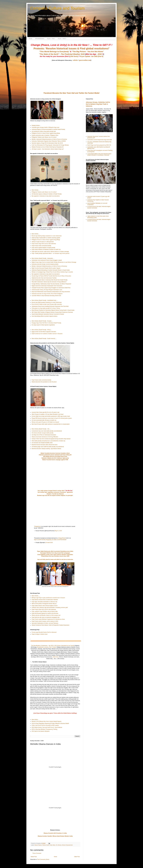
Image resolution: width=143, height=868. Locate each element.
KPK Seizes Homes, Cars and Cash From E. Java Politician (47, 727)
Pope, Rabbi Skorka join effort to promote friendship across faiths (55, 551)
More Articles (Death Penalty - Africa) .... (42, 330)
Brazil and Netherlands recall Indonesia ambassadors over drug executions (51, 292)
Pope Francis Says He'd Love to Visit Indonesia (44, 244)
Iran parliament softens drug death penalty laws (44, 131)
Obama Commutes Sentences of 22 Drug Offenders (45, 437)
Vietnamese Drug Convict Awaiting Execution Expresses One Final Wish (50, 306)
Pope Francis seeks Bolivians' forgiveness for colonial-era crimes (48, 619)
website (75, 60)
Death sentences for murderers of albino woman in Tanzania (47, 334)
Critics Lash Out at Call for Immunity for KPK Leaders (45, 725)
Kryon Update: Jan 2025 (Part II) (92, 56)
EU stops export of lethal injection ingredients (43, 325)
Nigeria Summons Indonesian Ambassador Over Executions (47, 286)
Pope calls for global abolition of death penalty (43, 248)
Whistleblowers (40, 39)
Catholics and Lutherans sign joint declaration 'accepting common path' (50, 608)
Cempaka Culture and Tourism (57, 8)
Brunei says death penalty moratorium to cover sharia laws (47, 236)
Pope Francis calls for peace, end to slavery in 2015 (45, 621)
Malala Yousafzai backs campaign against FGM (55, 460)
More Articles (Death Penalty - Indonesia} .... (43, 258)
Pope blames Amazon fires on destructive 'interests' (45, 600)
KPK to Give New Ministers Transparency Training (44, 729)
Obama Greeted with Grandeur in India (55, 833)
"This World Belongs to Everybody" (54, 52)
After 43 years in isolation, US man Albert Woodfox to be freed (48, 414)
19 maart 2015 (49, 542)
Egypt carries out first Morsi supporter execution (44, 332)
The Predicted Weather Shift (73, 54)
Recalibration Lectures (43, 647)
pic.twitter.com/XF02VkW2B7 (59, 540)
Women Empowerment (67, 845)
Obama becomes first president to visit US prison (44, 382)
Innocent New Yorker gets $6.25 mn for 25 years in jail (45, 412)
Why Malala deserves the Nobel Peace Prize (55, 456)
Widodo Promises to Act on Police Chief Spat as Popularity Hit (48, 147)
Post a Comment (37, 853)
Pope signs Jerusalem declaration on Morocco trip (44, 602)
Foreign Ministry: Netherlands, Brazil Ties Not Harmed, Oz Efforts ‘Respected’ (51, 284)
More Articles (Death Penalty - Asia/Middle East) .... (45, 300)
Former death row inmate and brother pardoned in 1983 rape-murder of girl (51, 416)
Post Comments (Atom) (43, 859)
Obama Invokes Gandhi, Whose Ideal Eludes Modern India (55, 836)
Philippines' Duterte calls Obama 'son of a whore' (44, 137)
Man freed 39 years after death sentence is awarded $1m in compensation (51, 424)
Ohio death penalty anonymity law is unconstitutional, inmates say (48, 441)
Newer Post (34, 857)
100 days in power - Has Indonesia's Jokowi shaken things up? (48, 149)
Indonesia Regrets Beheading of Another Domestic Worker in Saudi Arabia (51, 270)
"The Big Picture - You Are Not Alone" (88, 52)
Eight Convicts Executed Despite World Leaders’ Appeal (46, 268)
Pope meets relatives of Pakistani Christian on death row (46, 249)
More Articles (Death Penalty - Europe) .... (42, 321)
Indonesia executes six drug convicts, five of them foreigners (47, 294)
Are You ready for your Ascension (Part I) (55, 56)
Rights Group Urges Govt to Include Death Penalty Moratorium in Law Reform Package (54, 262)
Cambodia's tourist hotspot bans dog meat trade (100, 140)
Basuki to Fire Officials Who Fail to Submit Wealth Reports (47, 721)
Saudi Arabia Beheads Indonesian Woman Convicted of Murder (48, 314)
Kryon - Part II (62, 39)
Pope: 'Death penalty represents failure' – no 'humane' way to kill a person (51, 253)
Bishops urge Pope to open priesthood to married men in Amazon (48, 598)
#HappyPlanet (62, 538)
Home (30, 39)
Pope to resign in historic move (40, 634)
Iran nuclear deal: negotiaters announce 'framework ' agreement (55, 492)
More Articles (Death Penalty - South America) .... (44, 339)
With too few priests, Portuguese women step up (44, 604)
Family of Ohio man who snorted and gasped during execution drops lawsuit (51, 439)
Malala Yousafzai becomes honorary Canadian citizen (55, 453)
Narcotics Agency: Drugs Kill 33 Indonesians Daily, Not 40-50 (47, 143)
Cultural (44, 845)
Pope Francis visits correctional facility (41, 246)
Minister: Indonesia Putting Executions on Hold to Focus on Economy (49, 139)
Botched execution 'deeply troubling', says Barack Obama (46, 449)
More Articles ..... (36, 596)
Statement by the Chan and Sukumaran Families (44, 278)
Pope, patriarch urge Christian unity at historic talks (45, 611)
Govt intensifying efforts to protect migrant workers (44, 316)
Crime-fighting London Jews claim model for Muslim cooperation (55, 555)
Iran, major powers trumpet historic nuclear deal (51, 491)
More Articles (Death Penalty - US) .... (41, 429)
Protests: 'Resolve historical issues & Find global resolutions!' (71, 48)
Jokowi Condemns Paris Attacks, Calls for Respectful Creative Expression (50, 625)
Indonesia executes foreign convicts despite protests (45, 264)
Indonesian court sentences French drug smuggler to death (47, 260)
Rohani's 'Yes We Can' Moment (55, 494)
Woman (60, 845)
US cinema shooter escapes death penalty (42, 433)
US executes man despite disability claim (42, 443)
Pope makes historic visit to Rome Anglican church (45, 606)
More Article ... (35, 720)
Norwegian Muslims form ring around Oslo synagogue (55, 553)
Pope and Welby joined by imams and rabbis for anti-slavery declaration (55, 559)
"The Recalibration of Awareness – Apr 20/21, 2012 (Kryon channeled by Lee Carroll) (52, 646)
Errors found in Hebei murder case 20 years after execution (47, 304)
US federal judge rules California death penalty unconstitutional (48, 447)
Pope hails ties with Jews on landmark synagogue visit (46, 617)
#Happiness (37, 526)
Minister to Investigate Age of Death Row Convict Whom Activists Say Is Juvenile (52, 272)
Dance (48, 845)
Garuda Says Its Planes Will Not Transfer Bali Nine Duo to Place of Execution (51, 276)
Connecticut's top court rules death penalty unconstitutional (47, 431)
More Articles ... (36, 190)
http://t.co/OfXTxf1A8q (40, 540)
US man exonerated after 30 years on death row (44, 420)
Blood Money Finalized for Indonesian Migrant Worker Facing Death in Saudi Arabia (53, 310)
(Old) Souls (56, 657)
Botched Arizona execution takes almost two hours (45, 445)
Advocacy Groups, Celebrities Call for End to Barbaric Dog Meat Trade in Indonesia (98, 104)
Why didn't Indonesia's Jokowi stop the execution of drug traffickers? (49, 282)
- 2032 (95, 54)
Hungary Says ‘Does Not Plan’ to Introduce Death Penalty (46, 323)
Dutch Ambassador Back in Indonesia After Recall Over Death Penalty (50, 280)
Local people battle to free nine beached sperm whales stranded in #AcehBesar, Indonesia (99, 154)
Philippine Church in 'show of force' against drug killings (46, 133)
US (57, 845)
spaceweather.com (85, 60)
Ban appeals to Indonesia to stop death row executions (46, 196)
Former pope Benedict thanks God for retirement (44, 632)
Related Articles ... (36, 125)
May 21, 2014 (58, 531)
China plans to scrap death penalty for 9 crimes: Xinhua (46, 308)
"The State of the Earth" (49, 54)
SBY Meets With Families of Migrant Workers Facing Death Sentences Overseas (52, 312)
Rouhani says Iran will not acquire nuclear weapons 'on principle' (55, 495)
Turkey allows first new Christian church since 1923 (55, 556)
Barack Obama (38, 845)
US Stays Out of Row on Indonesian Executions (44, 435)
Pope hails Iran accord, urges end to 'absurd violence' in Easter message (50, 252)
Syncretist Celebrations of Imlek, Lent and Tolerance (45, 623)
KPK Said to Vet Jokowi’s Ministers (41, 731)
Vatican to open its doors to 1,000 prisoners (43, 242)
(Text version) (61, 659)
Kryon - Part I (51, 39)
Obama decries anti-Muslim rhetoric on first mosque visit (46, 615)
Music (54, 845)
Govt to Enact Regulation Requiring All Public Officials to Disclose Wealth (50, 723)
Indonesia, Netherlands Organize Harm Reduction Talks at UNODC (49, 141)
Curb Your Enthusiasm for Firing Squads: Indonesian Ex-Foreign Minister (50, 145)
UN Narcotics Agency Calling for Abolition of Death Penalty (47, 194)
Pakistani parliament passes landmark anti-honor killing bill (55, 455)
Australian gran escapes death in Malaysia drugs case (45, 127)
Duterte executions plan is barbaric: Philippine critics (45, 135)
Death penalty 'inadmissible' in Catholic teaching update (46, 238)
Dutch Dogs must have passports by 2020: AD (99, 145)
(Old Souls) (74, 56)
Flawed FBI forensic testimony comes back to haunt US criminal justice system (52, 418)
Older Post (77, 857)
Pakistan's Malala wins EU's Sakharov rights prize (55, 458)
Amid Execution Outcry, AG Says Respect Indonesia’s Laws (47, 290)
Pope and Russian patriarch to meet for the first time (45, 613)
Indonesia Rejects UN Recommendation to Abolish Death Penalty (48, 129)
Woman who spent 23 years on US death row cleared (45, 422)
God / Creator (53, 647)
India (51, 845)
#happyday (49, 540)
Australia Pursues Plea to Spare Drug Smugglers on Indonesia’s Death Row (51, 288)
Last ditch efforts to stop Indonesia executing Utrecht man (46, 296)
